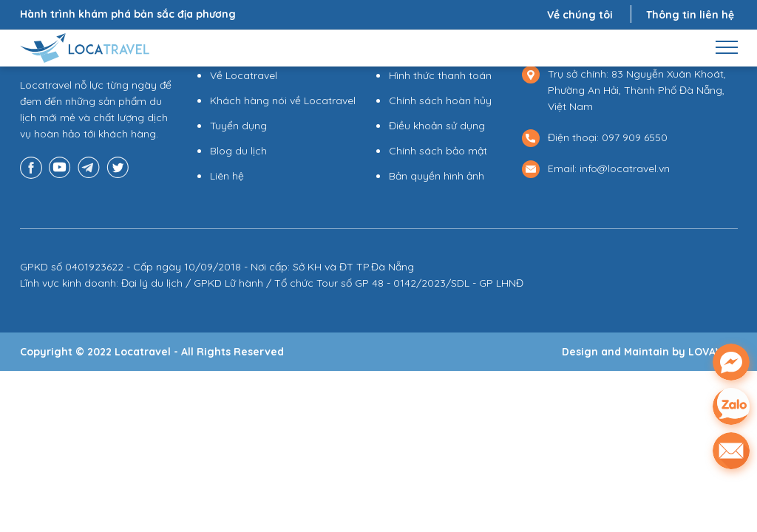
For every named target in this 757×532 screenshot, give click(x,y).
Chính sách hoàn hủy (440, 100)
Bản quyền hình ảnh (437, 176)
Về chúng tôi (580, 15)
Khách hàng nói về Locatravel (283, 100)
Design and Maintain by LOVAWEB (650, 352)
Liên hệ (227, 176)
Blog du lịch (238, 151)
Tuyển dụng (238, 126)
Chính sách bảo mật (438, 151)
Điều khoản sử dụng (437, 126)
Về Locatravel (244, 75)
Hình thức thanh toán (440, 75)
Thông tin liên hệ (690, 15)
